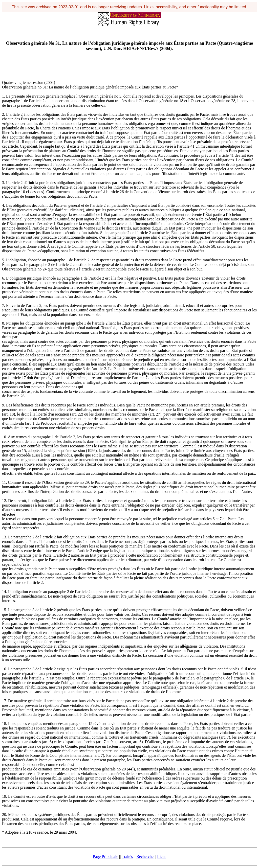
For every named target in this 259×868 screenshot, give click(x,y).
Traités (127, 856)
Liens (162, 856)
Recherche (145, 856)
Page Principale (105, 856)
